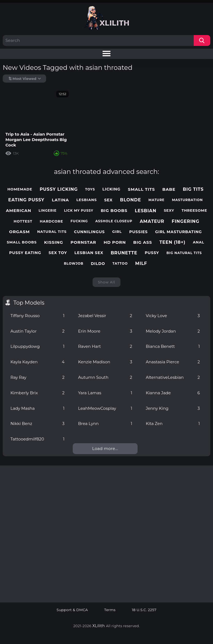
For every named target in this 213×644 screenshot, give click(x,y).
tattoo (120, 264)
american (19, 211)
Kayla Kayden (37, 362)
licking (111, 189)
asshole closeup (114, 221)
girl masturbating (179, 232)
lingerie (47, 211)
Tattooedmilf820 (37, 439)
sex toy (58, 253)
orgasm (20, 232)
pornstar (83, 242)
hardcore (51, 221)
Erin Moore (105, 331)
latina (60, 200)
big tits (193, 189)
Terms (110, 610)
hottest (23, 221)
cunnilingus (89, 232)
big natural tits (184, 253)
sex (108, 200)
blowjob (74, 264)
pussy (152, 253)
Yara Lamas (105, 393)
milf (141, 263)
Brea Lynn (105, 423)
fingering (186, 221)
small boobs (22, 242)
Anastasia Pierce (173, 362)
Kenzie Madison (105, 362)
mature (156, 200)
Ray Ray (37, 377)
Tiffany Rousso (37, 316)
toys (90, 189)
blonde (131, 200)
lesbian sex (89, 253)
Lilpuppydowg (37, 346)
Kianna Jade (173, 393)
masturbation (187, 200)
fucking (79, 221)
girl (117, 232)
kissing (53, 242)
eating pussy (26, 200)
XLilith (99, 626)
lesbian (146, 211)
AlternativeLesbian (173, 377)
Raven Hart (105, 346)
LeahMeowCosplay (105, 408)
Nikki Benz (37, 423)
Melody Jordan (173, 331)
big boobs (114, 211)
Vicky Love (173, 316)
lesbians (87, 200)
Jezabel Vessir (105, 316)
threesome (194, 210)
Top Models (29, 303)
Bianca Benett (173, 346)
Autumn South (105, 377)
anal (199, 242)
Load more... (105, 448)
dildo (98, 264)
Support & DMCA (72, 610)
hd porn (115, 242)
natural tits (52, 232)
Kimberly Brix (37, 393)
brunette (124, 253)
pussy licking (59, 189)
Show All (106, 282)
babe (169, 189)
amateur (152, 221)
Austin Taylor (37, 331)
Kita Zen (173, 423)
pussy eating (25, 253)
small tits (141, 189)
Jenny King (173, 408)
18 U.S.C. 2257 (144, 610)
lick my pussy (79, 211)
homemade (20, 189)
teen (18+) (173, 242)
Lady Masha (37, 408)
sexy (169, 210)
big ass (143, 242)
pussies (138, 232)
